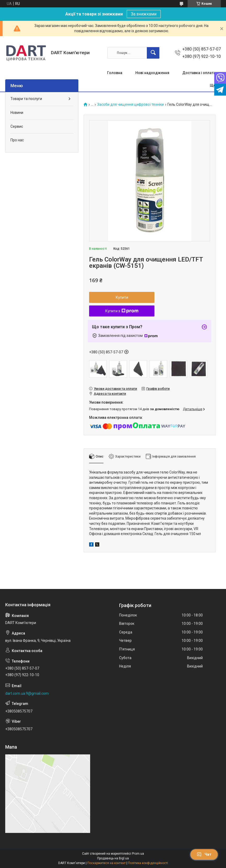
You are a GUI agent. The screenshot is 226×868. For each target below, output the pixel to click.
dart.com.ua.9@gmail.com (27, 693)
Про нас (17, 140)
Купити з (122, 311)
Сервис (17, 126)
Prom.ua (138, 854)
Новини (17, 113)
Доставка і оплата (199, 73)
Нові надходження (152, 73)
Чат (204, 854)
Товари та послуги (26, 99)
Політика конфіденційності (148, 863)
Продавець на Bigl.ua (113, 858)
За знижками (144, 14)
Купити (122, 297)
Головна (115, 73)
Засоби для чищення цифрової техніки (131, 105)
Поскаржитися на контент (106, 863)
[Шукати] (153, 53)
